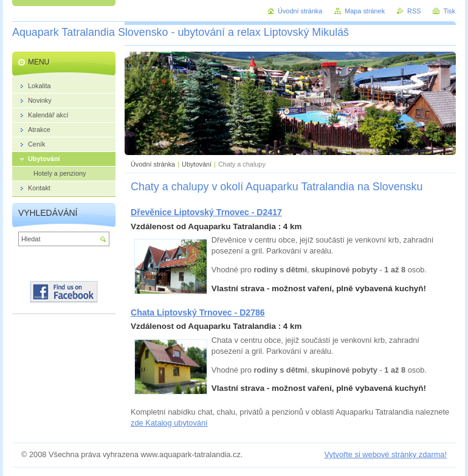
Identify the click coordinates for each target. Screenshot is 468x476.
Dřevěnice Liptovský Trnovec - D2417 (206, 212)
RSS (414, 11)
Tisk (449, 11)
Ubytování (197, 164)
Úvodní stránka (153, 164)
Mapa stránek (365, 11)
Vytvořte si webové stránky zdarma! (385, 454)
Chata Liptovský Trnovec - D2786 (198, 312)
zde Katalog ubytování (169, 423)
